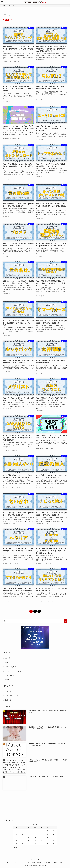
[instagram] (34, 859)
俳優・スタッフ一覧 (12, 696)
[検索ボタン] (68, 2)
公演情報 (8, 691)
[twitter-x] (32, 859)
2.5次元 (8, 658)
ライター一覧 (25, 862)
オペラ (7, 662)
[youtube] (38, 859)
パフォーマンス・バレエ (13, 671)
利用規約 (54, 862)
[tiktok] (36, 859)
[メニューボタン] (2, 2)
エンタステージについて (13, 862)
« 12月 (15, 847)
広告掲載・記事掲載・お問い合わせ (40, 862)
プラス (7, 20)
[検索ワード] (35, 621)
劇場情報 (8, 700)
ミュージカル (9, 675)
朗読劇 (7, 680)
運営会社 (61, 862)
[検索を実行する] (65, 621)
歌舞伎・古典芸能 (11, 667)
